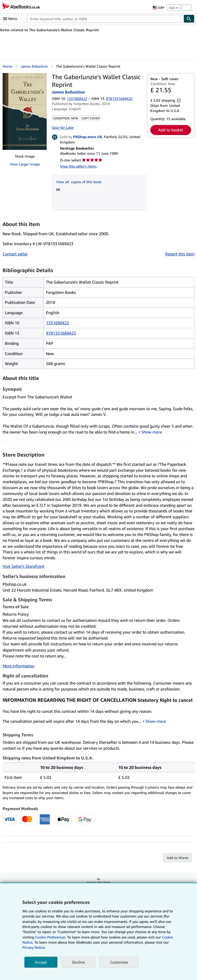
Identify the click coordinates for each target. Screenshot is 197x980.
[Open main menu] (11, 19)
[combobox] (105, 19)
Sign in (174, 8)
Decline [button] (78, 962)
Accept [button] (41, 962)
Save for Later (63, 127)
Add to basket (171, 130)
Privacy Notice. (34, 947)
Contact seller (15, 254)
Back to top (98, 883)
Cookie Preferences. (51, 937)
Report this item (180, 254)
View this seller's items (78, 166)
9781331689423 (61, 333)
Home (7, 66)
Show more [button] (152, 432)
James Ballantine (34, 66)
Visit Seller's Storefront (23, 566)
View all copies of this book (79, 182)
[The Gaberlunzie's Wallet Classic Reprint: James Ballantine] (25, 111)
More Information (18, 666)
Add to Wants (178, 858)
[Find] (189, 19)
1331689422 (77, 99)
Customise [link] (119, 962)
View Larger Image (25, 164)
